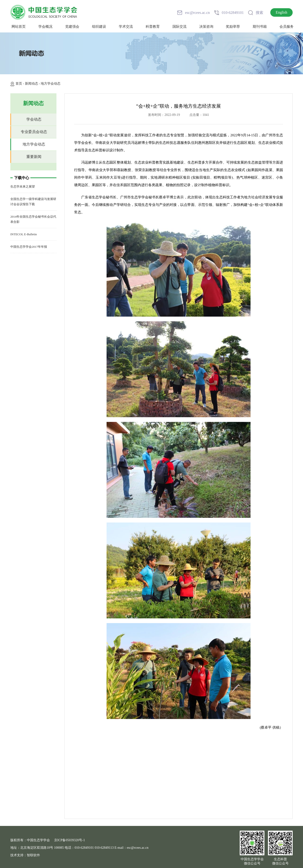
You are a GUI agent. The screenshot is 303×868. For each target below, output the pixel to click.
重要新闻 (34, 157)
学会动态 (34, 119)
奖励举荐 (233, 27)
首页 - (20, 84)
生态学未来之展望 (23, 187)
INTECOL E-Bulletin (24, 234)
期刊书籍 (260, 27)
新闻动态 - (33, 84)
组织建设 (99, 27)
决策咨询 (206, 27)
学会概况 (45, 27)
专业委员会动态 (34, 132)
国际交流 (179, 27)
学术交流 (126, 27)
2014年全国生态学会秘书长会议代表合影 (33, 219)
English (281, 12)
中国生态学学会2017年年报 (29, 247)
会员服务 (287, 27)
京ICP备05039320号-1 (70, 840)
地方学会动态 (51, 84)
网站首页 (19, 27)
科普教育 (153, 27)
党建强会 (72, 27)
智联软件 (33, 855)
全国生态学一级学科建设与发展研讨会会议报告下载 (33, 202)
